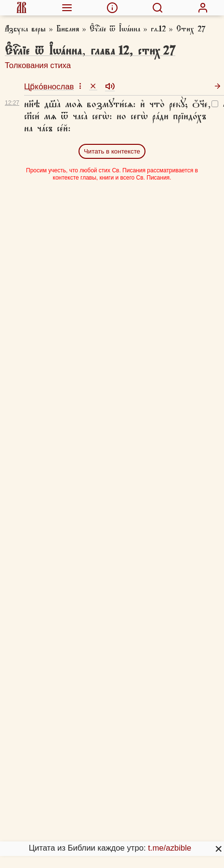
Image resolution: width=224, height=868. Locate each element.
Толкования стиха (38, 65)
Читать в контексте (112, 151)
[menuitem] (21, 8)
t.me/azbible (170, 848)
